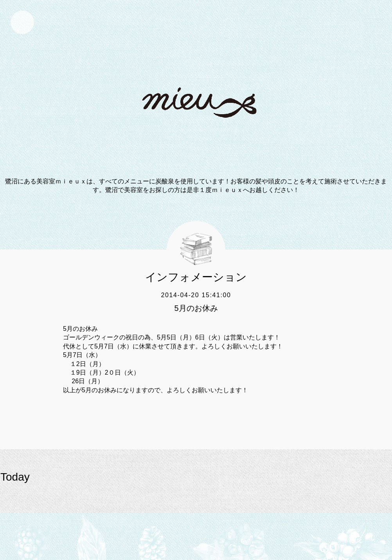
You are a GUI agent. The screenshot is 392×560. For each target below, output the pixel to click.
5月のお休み (196, 308)
